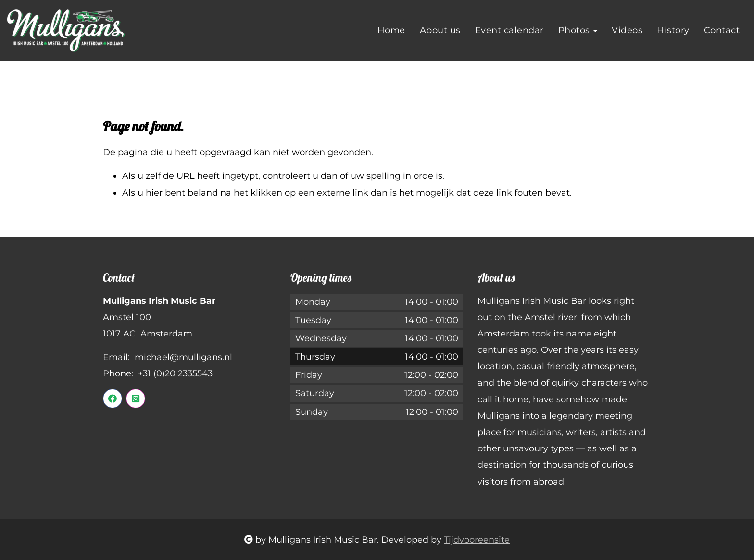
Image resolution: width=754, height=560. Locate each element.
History (673, 30)
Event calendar (509, 30)
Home (391, 30)
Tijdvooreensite (477, 540)
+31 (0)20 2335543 (175, 373)
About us (440, 30)
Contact (722, 30)
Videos (627, 30)
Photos (578, 30)
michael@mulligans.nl (183, 357)
